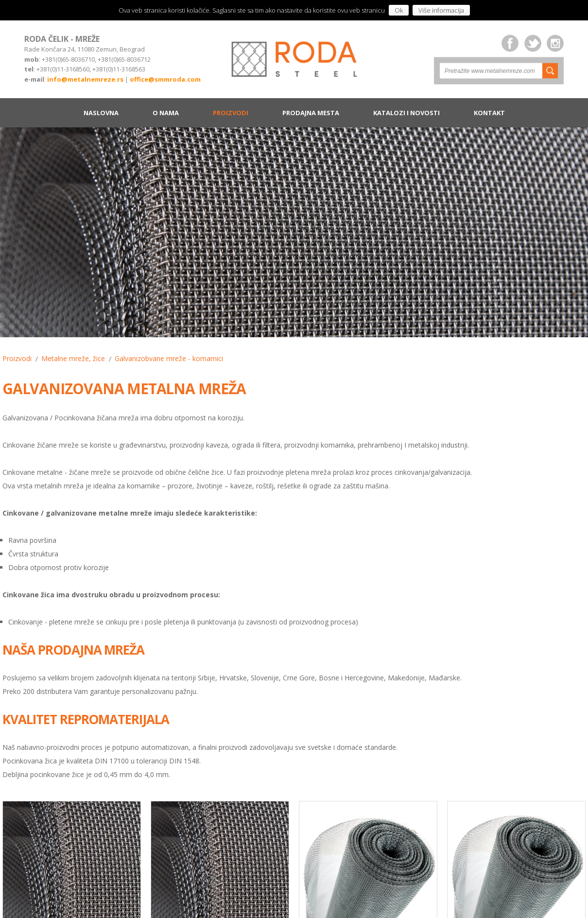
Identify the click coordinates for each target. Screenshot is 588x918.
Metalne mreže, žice (73, 358)
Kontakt (489, 113)
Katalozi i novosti (406, 113)
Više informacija (441, 10)
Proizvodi (231, 113)
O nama (166, 113)
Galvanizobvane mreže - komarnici (169, 358)
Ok (399, 10)
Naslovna (101, 113)
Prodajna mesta (311, 113)
